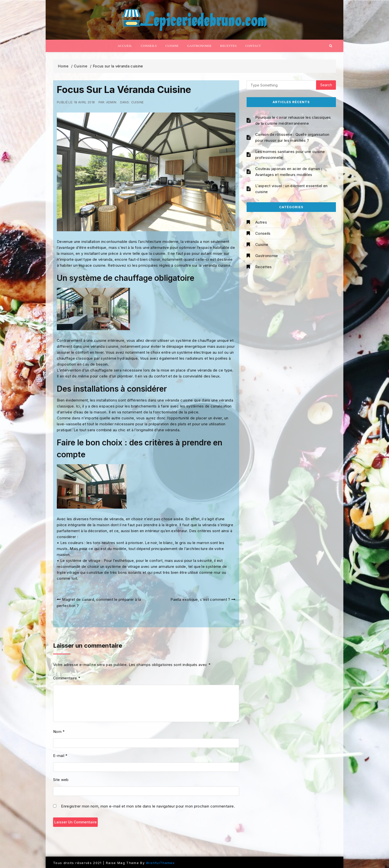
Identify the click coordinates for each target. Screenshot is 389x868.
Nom (59, 732)
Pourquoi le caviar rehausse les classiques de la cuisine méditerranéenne (293, 120)
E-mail (60, 756)
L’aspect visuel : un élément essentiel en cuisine (291, 189)
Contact (253, 46)
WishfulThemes (160, 863)
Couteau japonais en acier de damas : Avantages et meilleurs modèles (289, 172)
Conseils (149, 46)
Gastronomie (199, 46)
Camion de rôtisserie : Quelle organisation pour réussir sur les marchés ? (292, 137)
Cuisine (172, 46)
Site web (61, 780)
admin (111, 102)
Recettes (228, 46)
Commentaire (67, 678)
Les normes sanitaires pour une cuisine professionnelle (290, 155)
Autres (261, 222)
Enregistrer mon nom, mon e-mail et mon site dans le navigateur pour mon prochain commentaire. (148, 807)
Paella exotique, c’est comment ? (200, 599)
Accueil (125, 46)
